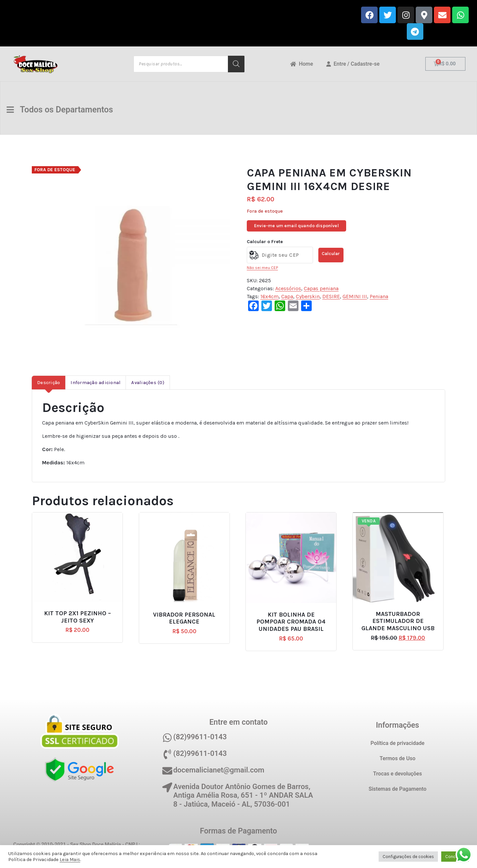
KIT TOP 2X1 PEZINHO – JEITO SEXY (78, 617)
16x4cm (269, 296)
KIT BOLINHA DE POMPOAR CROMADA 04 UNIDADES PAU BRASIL (291, 622)
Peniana (379, 296)
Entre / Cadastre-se (353, 64)
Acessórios (288, 288)
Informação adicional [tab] (96, 383)
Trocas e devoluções (397, 774)
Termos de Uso (397, 758)
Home (302, 64)
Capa (287, 296)
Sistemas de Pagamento (398, 789)
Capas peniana (321, 288)
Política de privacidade (398, 743)
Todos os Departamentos (61, 110)
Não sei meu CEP (262, 268)
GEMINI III (355, 296)
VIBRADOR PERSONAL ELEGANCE (184, 618)
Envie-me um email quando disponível (296, 226)
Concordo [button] (455, 857)
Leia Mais (70, 860)
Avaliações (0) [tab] (148, 383)
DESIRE (331, 296)
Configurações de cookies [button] (408, 857)
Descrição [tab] (49, 383)
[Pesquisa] (236, 64)
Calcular (331, 254)
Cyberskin (308, 296)
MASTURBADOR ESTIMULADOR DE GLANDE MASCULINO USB (398, 621)
